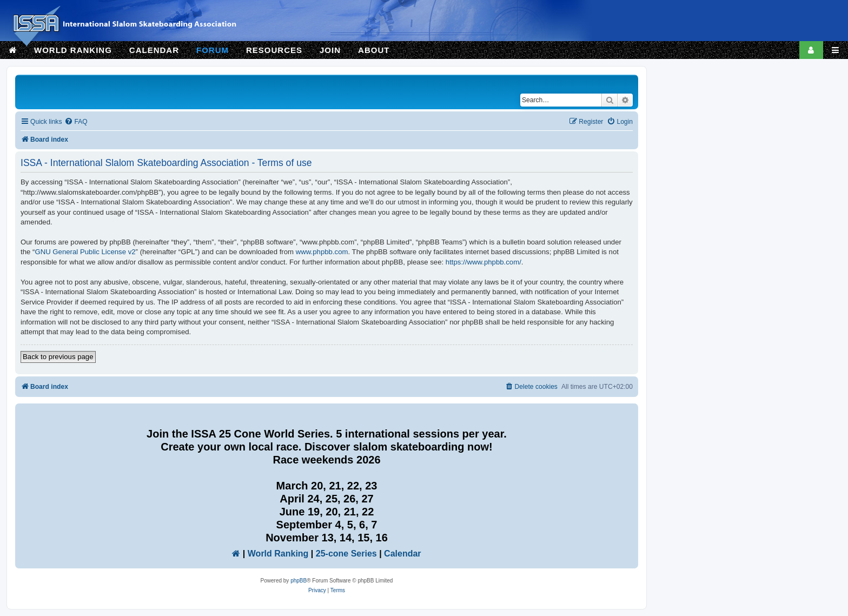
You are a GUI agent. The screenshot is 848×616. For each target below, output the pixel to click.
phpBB (299, 581)
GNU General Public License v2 (85, 252)
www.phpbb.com (322, 252)
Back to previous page (58, 357)
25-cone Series (346, 554)
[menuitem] (76, 122)
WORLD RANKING (73, 50)
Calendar (402, 554)
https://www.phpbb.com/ (483, 262)
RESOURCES (274, 50)
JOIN (330, 50)
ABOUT (374, 50)
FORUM (213, 50)
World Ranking (278, 554)
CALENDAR (154, 50)
